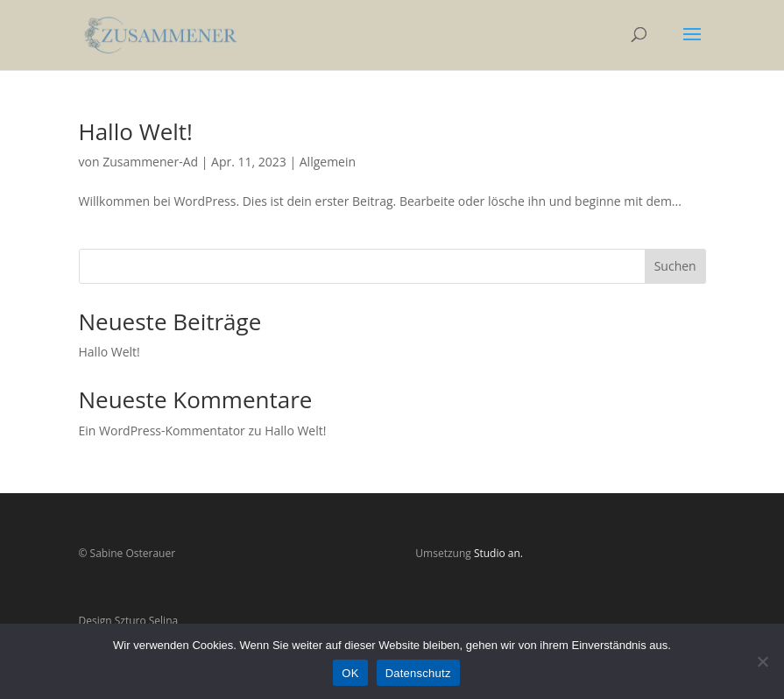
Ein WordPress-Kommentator (162, 431)
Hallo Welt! (136, 131)
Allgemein (328, 162)
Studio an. (498, 553)
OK (350, 673)
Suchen (675, 266)
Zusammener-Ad (150, 162)
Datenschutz (418, 673)
